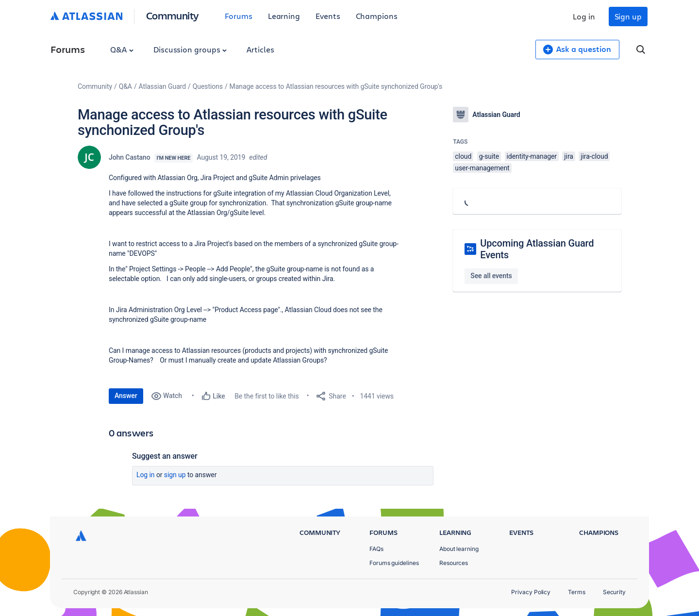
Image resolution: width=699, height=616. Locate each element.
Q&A (122, 49)
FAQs (376, 549)
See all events (491, 276)
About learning (459, 549)
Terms (577, 592)
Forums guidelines (394, 563)
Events (328, 16)
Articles (260, 49)
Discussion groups (190, 49)
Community (173, 15)
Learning (284, 16)
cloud (463, 156)
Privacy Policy (531, 592)
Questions (208, 86)
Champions (377, 16)
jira (569, 156)
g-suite (489, 156)
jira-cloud (594, 156)
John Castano (130, 157)
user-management (482, 168)
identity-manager (532, 156)
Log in (584, 16)
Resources (454, 563)
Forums (239, 16)
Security (614, 592)
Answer (126, 396)
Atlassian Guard (162, 86)
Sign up (628, 16)
